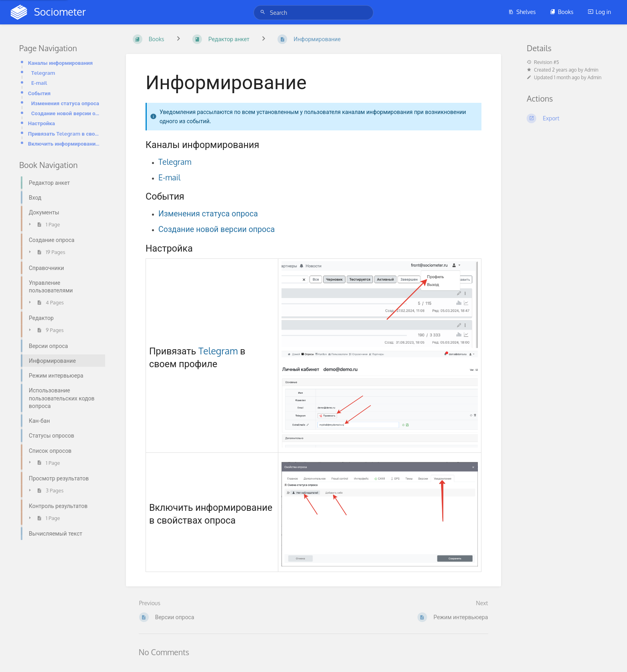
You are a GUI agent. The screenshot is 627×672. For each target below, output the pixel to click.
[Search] (264, 12)
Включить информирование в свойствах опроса (64, 143)
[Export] (567, 118)
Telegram (43, 73)
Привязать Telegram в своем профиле (64, 133)
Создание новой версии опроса (66, 113)
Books (562, 12)
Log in (599, 12)
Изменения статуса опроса (65, 103)
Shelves (522, 12)
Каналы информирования (60, 63)
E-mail (39, 83)
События (39, 93)
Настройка (41, 123)
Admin (591, 70)
